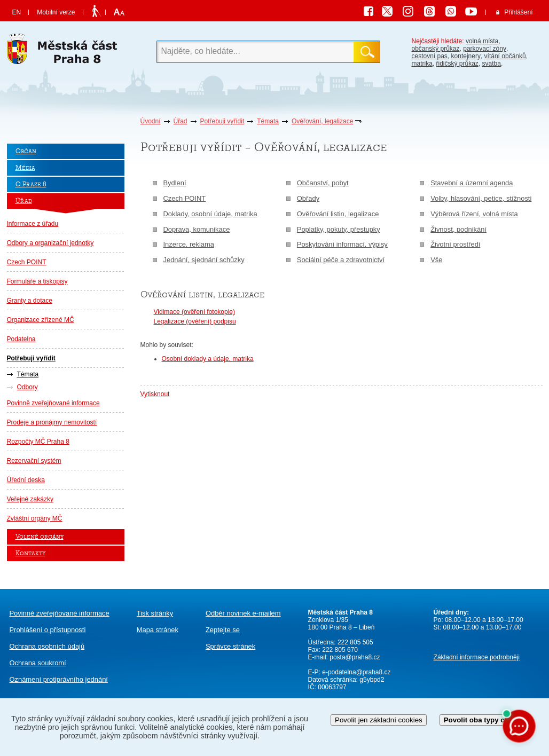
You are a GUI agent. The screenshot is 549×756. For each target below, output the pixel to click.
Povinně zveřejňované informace (53, 403)
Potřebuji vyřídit (222, 121)
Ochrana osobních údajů (47, 646)
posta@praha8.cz (355, 657)
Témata (268, 121)
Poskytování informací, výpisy (342, 244)
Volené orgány (40, 537)
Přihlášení (518, 12)
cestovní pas (430, 56)
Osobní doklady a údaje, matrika (208, 359)
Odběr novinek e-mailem (243, 613)
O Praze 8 (31, 184)
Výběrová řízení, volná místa (474, 214)
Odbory (28, 387)
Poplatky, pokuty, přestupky (339, 229)
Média (25, 168)
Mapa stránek (158, 630)
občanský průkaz (436, 49)
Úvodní (151, 121)
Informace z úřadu (33, 224)
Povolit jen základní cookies (379, 720)
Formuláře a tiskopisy (37, 281)
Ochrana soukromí (38, 663)
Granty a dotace (30, 301)
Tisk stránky (155, 613)
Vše (436, 260)
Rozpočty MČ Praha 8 (38, 442)
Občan (26, 151)
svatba (492, 64)
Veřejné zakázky (30, 499)
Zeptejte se (223, 630)
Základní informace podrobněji (477, 657)
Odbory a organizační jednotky (50, 243)
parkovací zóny (485, 49)
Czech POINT (27, 262)
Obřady (308, 198)
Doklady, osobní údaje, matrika (210, 214)
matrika (422, 64)
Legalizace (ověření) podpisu (195, 321)
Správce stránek (230, 646)
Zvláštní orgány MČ (35, 518)
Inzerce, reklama (189, 244)
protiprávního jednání (59, 679)
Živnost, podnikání (458, 229)
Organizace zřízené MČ (41, 320)
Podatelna (21, 339)
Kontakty (30, 553)
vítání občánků (505, 56)
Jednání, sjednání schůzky (204, 260)
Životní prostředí (455, 244)
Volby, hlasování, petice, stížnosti (481, 198)
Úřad (181, 121)
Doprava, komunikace (197, 229)
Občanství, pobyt (323, 183)
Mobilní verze (56, 12)
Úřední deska (26, 480)
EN (17, 12)
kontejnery (466, 56)
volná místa (482, 41)
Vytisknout (155, 394)
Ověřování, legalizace (322, 121)
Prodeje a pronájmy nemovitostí (52, 422)
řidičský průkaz (457, 64)
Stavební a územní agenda (472, 183)
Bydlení (175, 183)
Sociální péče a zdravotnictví (341, 260)
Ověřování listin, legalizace (338, 214)
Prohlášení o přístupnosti (48, 630)
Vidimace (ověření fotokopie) (195, 312)
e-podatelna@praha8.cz (356, 672)
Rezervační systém (34, 461)
